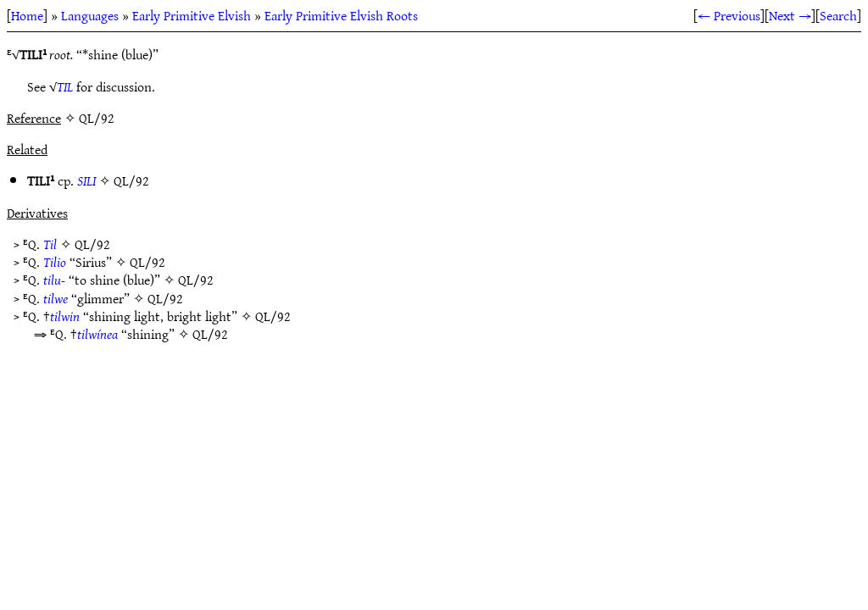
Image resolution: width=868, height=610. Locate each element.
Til (50, 244)
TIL (65, 86)
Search (838, 15)
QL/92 (131, 180)
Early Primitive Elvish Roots (341, 15)
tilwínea (97, 334)
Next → (790, 15)
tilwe (56, 298)
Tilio (55, 262)
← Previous (729, 15)
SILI (86, 180)
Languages (90, 15)
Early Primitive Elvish (192, 15)
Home (27, 15)
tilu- (54, 280)
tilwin (65, 316)
